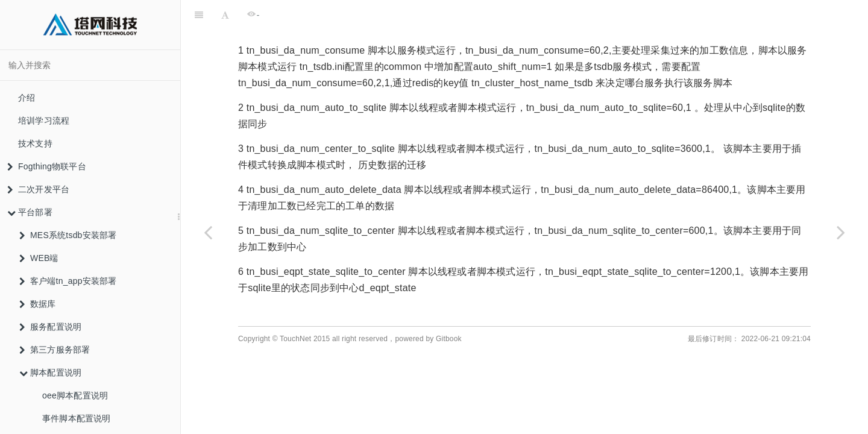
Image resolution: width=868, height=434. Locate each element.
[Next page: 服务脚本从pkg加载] (841, 232)
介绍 (27, 98)
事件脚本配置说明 (77, 418)
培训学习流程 (44, 121)
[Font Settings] (225, 15)
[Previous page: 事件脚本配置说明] (208, 232)
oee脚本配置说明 (75, 395)
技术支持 (35, 143)
